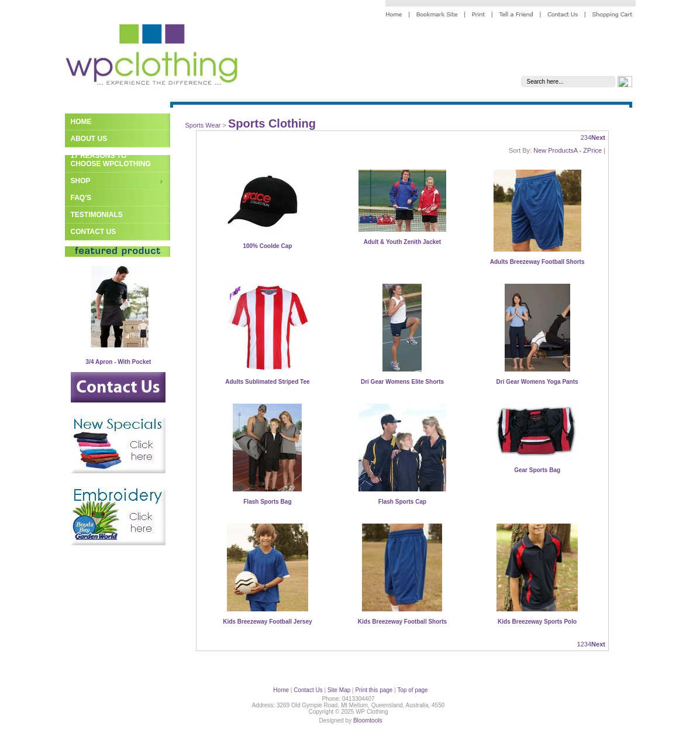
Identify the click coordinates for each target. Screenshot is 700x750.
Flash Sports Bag (267, 502)
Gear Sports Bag (537, 470)
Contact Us (94, 232)
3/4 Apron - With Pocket (119, 362)
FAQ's (81, 198)
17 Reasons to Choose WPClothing (111, 160)
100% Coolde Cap (267, 246)
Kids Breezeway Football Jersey (267, 622)
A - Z (580, 150)
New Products (553, 150)
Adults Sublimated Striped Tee (267, 382)
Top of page (412, 690)
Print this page (374, 690)
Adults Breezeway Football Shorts (537, 262)
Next (598, 137)
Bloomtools (368, 720)
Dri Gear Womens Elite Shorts (402, 382)
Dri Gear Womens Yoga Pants (537, 382)
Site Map (339, 690)
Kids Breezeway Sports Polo (537, 622)
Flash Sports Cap (402, 502)
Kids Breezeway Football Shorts (402, 622)
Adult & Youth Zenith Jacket (402, 242)
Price (594, 150)
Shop (81, 181)
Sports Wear (203, 125)
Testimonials (97, 215)
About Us (89, 139)
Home (81, 122)
